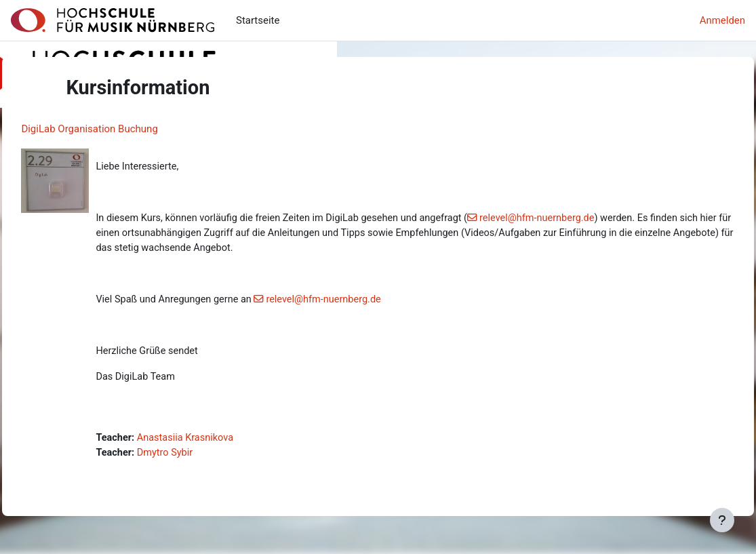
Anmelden (722, 20)
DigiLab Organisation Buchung (120, 129)
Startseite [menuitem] (258, 20)
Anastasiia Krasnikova (218, 442)
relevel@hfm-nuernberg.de (581, 219)
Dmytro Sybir (197, 457)
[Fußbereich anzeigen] (722, 520)
